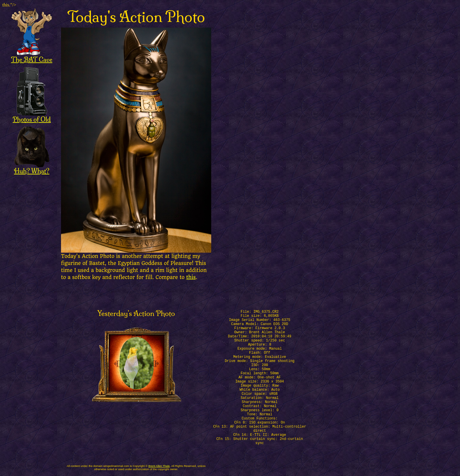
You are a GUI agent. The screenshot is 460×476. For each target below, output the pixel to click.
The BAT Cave (32, 56)
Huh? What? (32, 168)
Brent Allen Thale (159, 466)
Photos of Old (32, 116)
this (191, 277)
